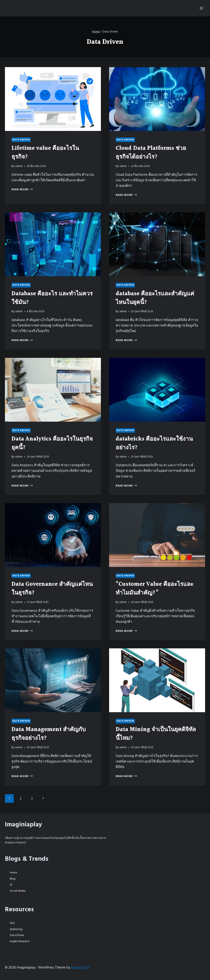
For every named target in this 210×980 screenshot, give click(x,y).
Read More (22, 189)
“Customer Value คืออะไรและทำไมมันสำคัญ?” (155, 589)
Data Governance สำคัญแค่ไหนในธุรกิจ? (52, 589)
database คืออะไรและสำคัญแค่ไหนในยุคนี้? (155, 298)
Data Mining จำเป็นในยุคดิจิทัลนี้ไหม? (156, 734)
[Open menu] (201, 8)
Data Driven (21, 140)
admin (19, 166)
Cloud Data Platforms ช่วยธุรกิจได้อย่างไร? (151, 153)
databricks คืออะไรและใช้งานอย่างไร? (154, 443)
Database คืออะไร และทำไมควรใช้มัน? (52, 298)
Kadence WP (80, 968)
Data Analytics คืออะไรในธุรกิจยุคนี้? (52, 443)
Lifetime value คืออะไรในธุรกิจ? (45, 153)
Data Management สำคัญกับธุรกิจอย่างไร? (49, 734)
